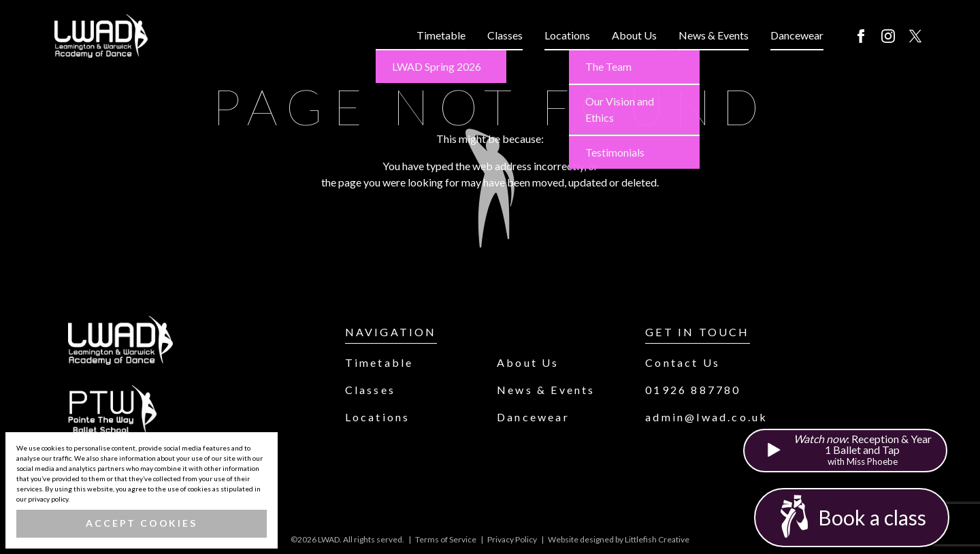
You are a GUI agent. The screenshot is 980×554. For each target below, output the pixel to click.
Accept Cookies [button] (141, 523)
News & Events (714, 35)
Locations (567, 35)
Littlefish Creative (657, 539)
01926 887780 (693, 390)
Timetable (441, 35)
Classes (505, 35)
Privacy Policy (512, 539)
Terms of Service (446, 539)
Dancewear (797, 35)
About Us (634, 35)
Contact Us (683, 362)
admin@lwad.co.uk (706, 417)
